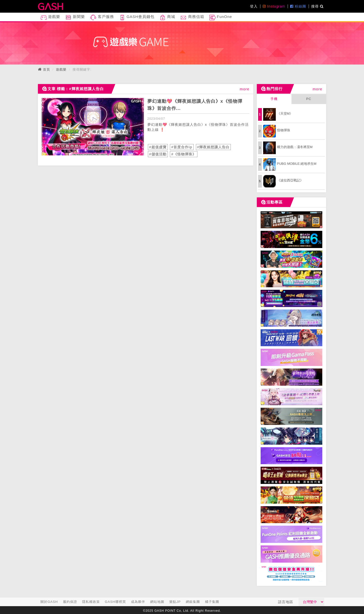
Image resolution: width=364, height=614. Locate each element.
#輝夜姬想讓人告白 (213, 147)
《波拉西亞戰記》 (290, 180)
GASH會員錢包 (137, 18)
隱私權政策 (91, 602)
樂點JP (175, 602)
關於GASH (49, 602)
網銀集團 (193, 602)
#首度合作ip (182, 147)
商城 (167, 18)
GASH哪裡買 (115, 602)
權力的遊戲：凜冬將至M (295, 147)
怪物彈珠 (284, 130)
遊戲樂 (50, 18)
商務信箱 (192, 18)
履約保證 (70, 602)
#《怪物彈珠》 (184, 154)
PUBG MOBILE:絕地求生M (297, 164)
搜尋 (317, 6)
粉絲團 (298, 6)
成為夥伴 (138, 602)
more (244, 89)
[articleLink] (93, 127)
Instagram (274, 6)
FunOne (221, 18)
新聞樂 (75, 18)
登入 (254, 6)
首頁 (47, 69)
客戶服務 (102, 18)
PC (309, 99)
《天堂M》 (285, 114)
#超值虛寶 (158, 147)
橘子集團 (212, 602)
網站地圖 (157, 602)
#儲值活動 (158, 154)
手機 (274, 99)
